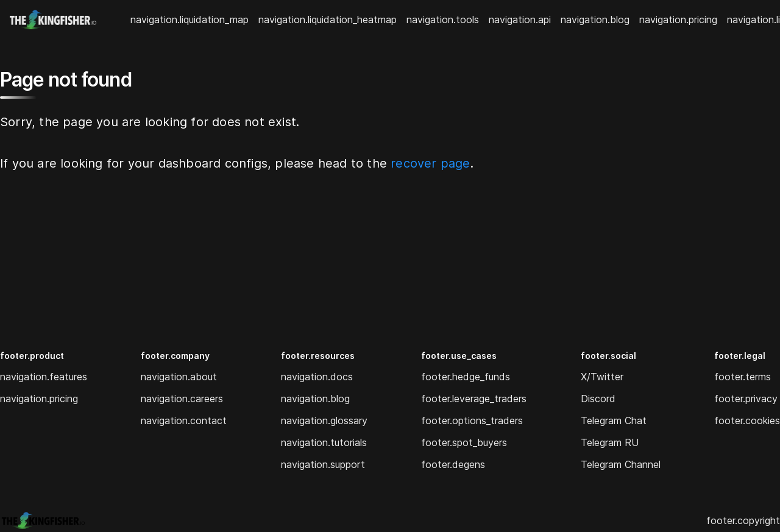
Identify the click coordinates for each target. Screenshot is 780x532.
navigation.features (44, 377)
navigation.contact (184, 420)
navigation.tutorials (324, 442)
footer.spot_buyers (464, 442)
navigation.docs (317, 377)
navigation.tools (443, 20)
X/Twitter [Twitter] (602, 377)
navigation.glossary (324, 420)
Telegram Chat (614, 420)
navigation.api (520, 20)
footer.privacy (746, 399)
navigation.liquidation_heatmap (328, 20)
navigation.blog (595, 20)
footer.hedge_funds (466, 377)
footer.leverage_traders (474, 399)
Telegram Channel (621, 464)
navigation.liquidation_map (190, 20)
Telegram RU (610, 442)
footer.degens (453, 464)
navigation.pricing (678, 20)
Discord (598, 399)
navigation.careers (182, 399)
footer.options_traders (472, 420)
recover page (430, 163)
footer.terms (743, 377)
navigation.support (323, 464)
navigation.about (179, 377)
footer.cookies (747, 420)
